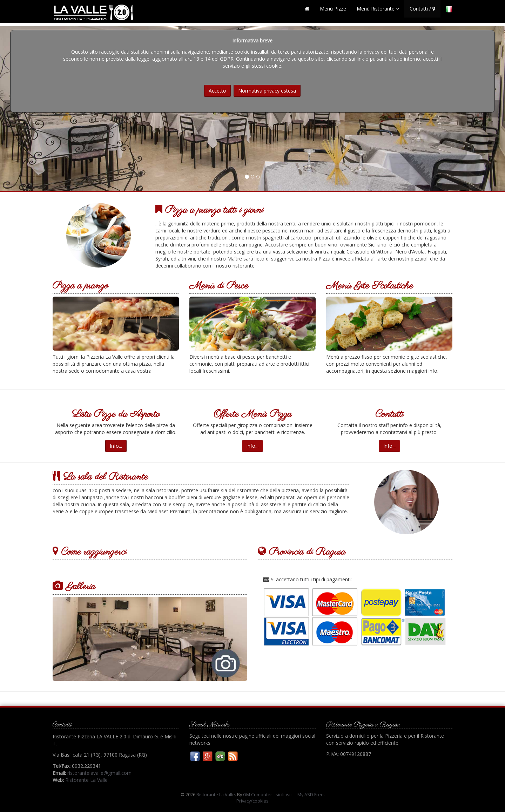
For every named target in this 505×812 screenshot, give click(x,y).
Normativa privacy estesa (267, 91)
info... (252, 446)
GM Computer (258, 795)
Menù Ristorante (378, 12)
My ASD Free (311, 795)
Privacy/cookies (252, 801)
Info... (116, 446)
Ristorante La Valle (86, 780)
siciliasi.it (285, 795)
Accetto (217, 91)
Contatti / (422, 12)
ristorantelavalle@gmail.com (99, 773)
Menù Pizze (333, 12)
